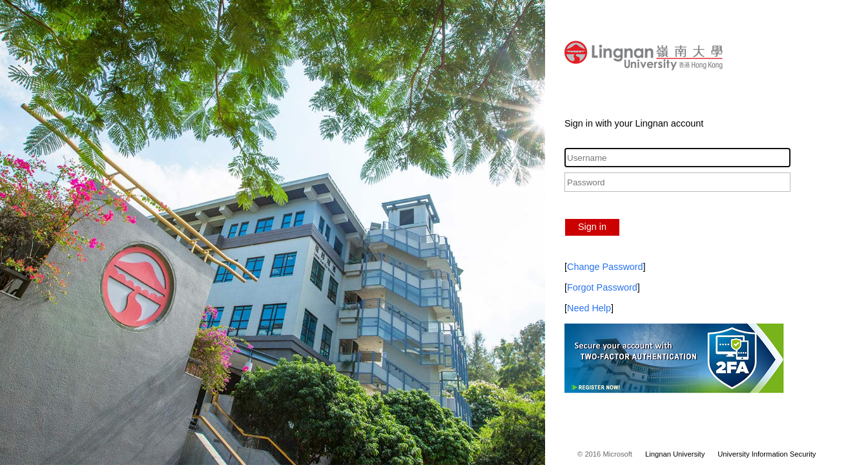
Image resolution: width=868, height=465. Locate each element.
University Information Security (767, 454)
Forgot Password (602, 287)
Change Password (605, 267)
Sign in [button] (592, 227)
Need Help (589, 308)
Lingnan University (675, 454)
